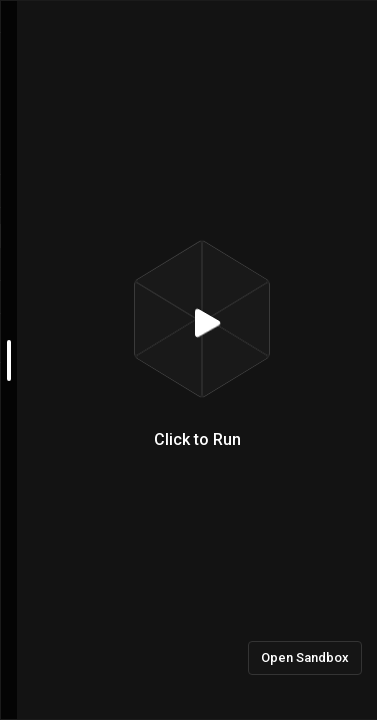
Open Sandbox (305, 657)
